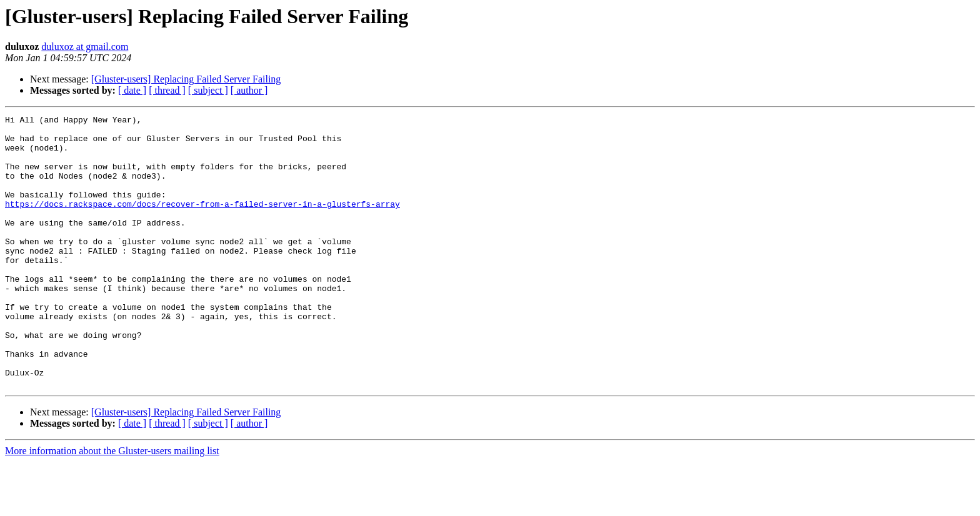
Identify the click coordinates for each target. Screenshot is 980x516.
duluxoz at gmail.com (85, 47)
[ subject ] (208, 90)
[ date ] (132, 90)
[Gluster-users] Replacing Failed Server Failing (186, 79)
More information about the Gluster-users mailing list (112, 505)
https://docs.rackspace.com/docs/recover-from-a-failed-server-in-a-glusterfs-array (202, 222)
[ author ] (249, 90)
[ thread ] (167, 90)
